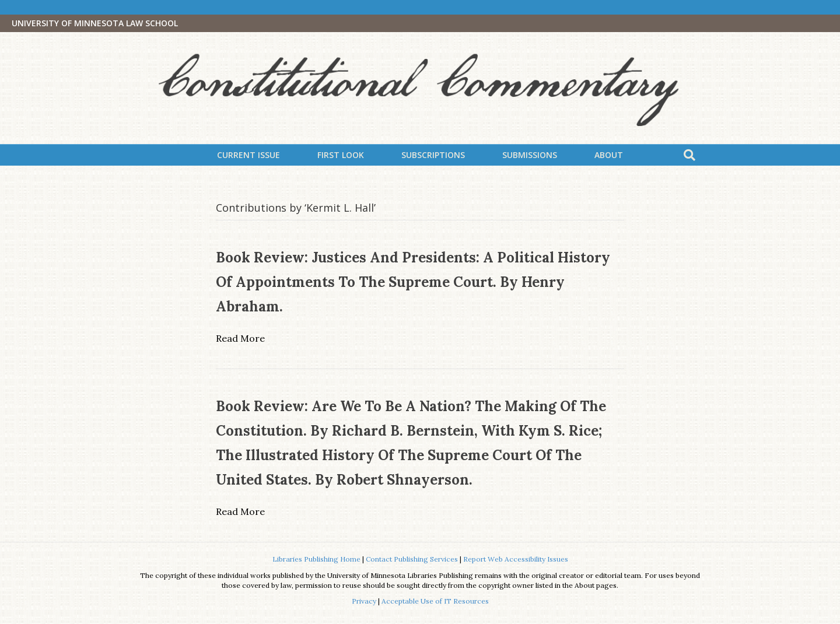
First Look (341, 155)
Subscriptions (433, 155)
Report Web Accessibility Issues (516, 559)
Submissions (530, 155)
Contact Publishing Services (412, 559)
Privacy (364, 601)
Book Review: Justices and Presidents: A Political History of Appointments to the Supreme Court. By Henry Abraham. (413, 282)
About (609, 155)
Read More (240, 338)
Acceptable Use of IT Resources (435, 601)
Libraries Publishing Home (316, 559)
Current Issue (249, 155)
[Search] (689, 155)
